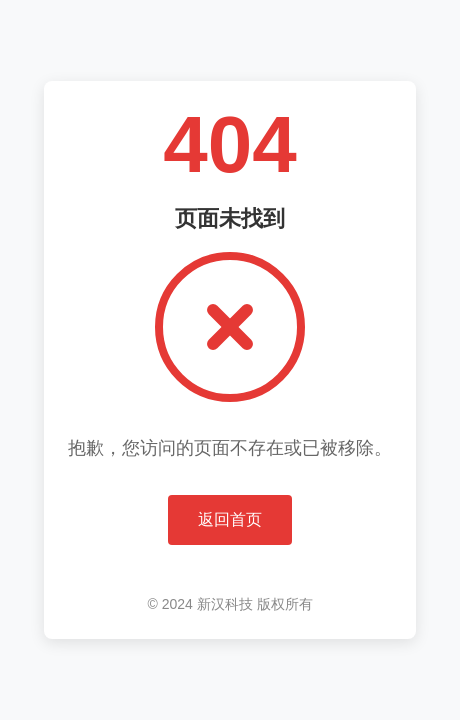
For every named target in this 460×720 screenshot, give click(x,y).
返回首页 (230, 519)
